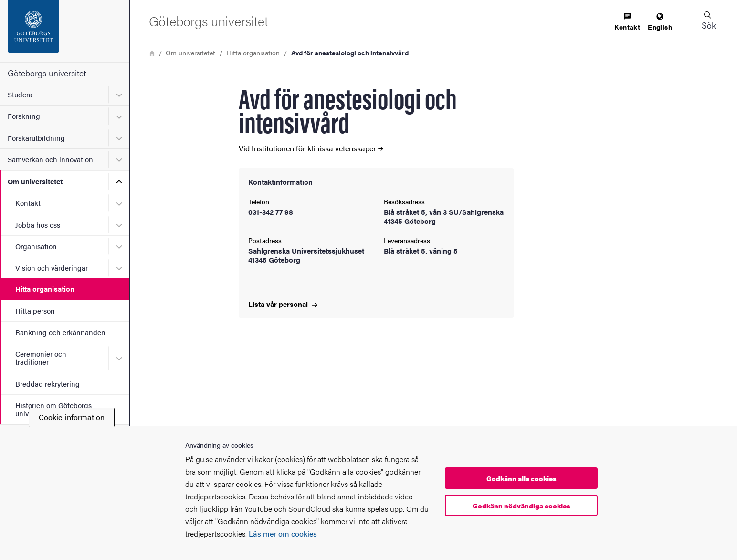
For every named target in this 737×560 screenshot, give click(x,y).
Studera (20, 94)
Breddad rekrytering (47, 384)
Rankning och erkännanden (60, 332)
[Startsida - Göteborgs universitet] (65, 31)
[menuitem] (627, 22)
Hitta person (35, 311)
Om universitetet (35, 181)
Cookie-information (72, 417)
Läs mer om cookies (283, 534)
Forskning (24, 116)
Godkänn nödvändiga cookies (521, 506)
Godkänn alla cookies (521, 478)
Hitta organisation (45, 289)
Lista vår (283, 304)
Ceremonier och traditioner (41, 358)
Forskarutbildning (36, 138)
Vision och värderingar (52, 268)
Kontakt (28, 203)
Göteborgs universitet (47, 73)
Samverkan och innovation (50, 159)
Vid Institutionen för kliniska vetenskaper (311, 148)
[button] (708, 21)
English (660, 22)
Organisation (36, 246)
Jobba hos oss (38, 225)
